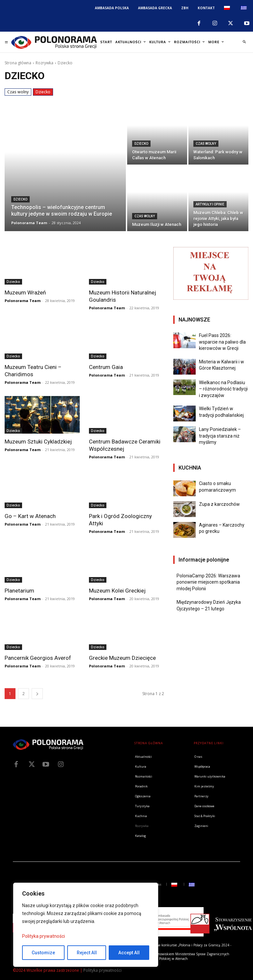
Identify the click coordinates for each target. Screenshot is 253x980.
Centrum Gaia (106, 367)
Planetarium (19, 591)
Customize (43, 953)
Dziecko (43, 92)
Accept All (129, 953)
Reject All (87, 953)
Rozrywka (44, 63)
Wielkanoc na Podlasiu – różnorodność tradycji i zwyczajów (223, 389)
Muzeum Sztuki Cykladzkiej (38, 442)
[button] (244, 42)
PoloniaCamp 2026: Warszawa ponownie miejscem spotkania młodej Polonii (208, 582)
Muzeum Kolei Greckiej (117, 591)
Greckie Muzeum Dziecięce (122, 658)
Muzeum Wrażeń (25, 292)
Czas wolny (18, 92)
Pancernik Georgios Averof (38, 658)
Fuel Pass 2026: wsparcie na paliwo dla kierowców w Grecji (222, 342)
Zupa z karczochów (219, 504)
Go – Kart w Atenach (30, 516)
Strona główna (18, 63)
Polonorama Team (23, 301)
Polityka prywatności (43, 936)
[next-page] (37, 694)
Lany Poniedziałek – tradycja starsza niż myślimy (220, 436)
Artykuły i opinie (210, 204)
